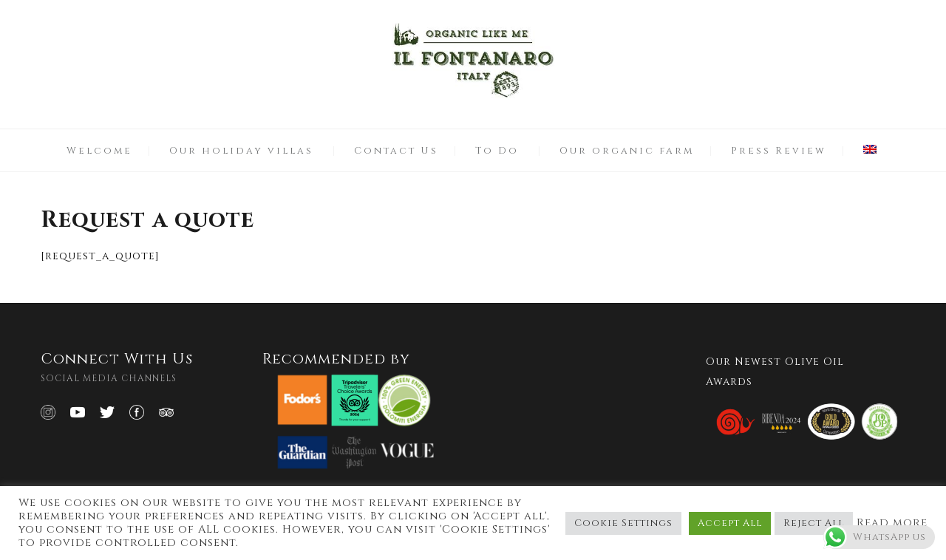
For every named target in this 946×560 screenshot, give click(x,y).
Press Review (779, 151)
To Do (497, 151)
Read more (892, 523)
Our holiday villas (241, 151)
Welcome (99, 151)
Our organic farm (627, 151)
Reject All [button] (814, 523)
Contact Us (396, 151)
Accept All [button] (730, 523)
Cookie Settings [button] (623, 523)
